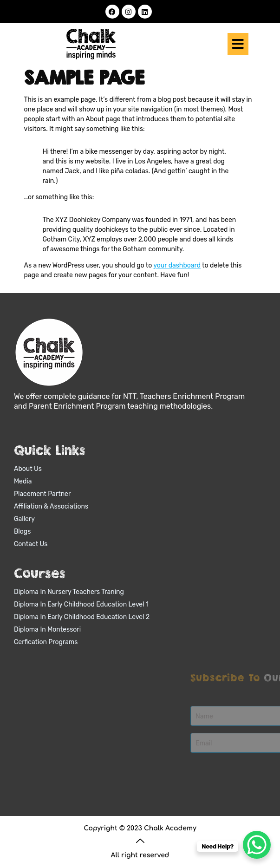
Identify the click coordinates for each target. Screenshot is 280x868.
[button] (238, 44)
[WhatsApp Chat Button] (257, 845)
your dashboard (177, 265)
